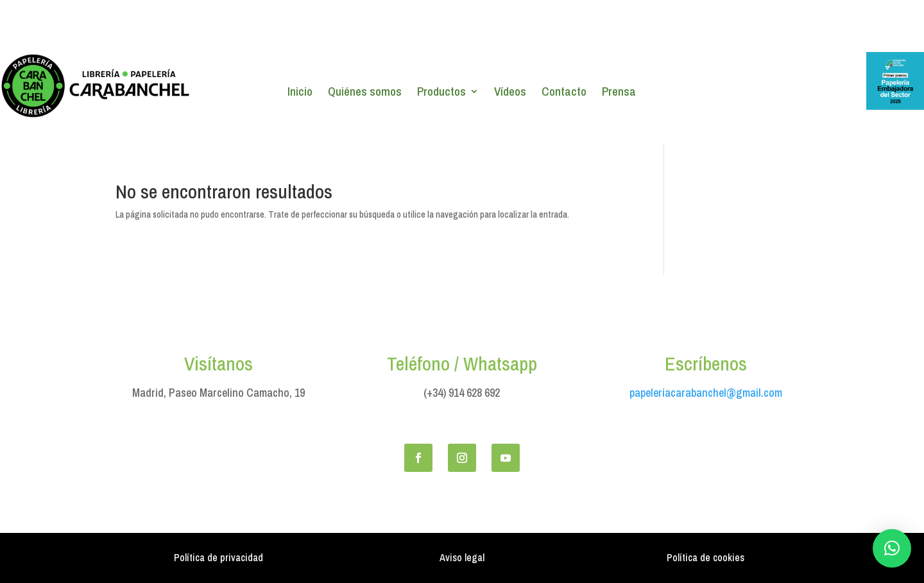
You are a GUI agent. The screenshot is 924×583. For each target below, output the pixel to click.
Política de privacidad (218, 557)
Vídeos (510, 93)
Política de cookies (706, 557)
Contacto (564, 93)
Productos (441, 93)
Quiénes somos (365, 93)
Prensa (619, 93)
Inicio (300, 93)
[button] (892, 548)
